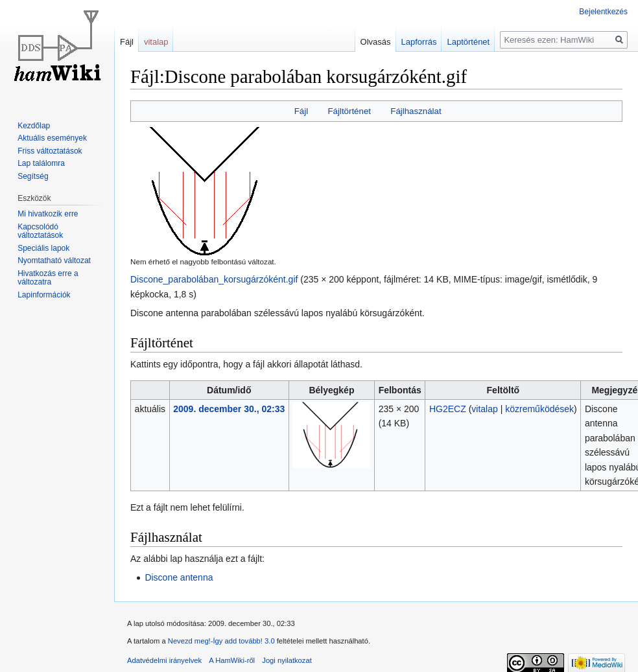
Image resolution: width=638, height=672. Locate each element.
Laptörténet (468, 42)
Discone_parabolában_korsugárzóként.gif (214, 279)
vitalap (484, 409)
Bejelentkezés (603, 12)
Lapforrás (419, 42)
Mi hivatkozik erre (48, 214)
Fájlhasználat (416, 111)
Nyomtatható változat (54, 261)
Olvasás (376, 42)
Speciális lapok (43, 248)
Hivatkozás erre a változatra (48, 278)
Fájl (301, 111)
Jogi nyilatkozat (287, 660)
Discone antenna (179, 577)
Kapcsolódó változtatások (40, 231)
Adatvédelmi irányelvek (164, 660)
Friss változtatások (50, 151)
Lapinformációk (44, 295)
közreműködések (539, 409)
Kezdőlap (34, 126)
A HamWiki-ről (232, 660)
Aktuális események (52, 138)
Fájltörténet (349, 111)
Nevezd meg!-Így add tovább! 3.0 (221, 641)
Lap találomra (41, 163)
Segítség (33, 176)
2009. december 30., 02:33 (229, 409)
